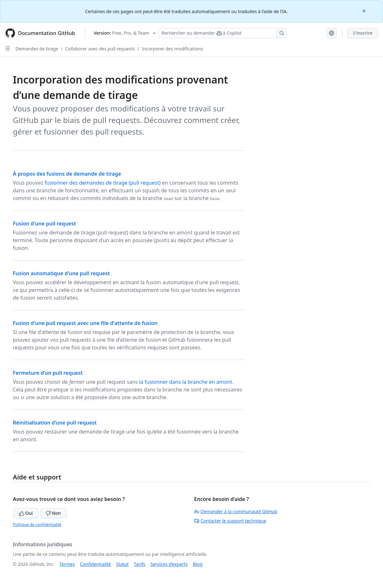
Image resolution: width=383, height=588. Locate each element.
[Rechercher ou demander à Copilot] (223, 33)
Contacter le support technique (230, 521)
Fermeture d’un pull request (48, 373)
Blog (198, 564)
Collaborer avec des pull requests (100, 49)
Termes (67, 564)
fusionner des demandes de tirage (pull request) (103, 183)
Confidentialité (95, 564)
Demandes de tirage (37, 49)
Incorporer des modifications (172, 49)
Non (53, 513)
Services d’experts (169, 564)
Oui (26, 513)
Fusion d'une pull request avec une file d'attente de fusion (85, 323)
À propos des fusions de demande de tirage (67, 174)
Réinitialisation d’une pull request (55, 423)
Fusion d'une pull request (44, 224)
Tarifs (140, 564)
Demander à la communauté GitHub (236, 511)
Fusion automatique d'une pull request (61, 273)
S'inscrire (363, 33)
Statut (122, 564)
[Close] (365, 10)
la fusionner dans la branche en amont (186, 382)
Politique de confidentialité (37, 525)
